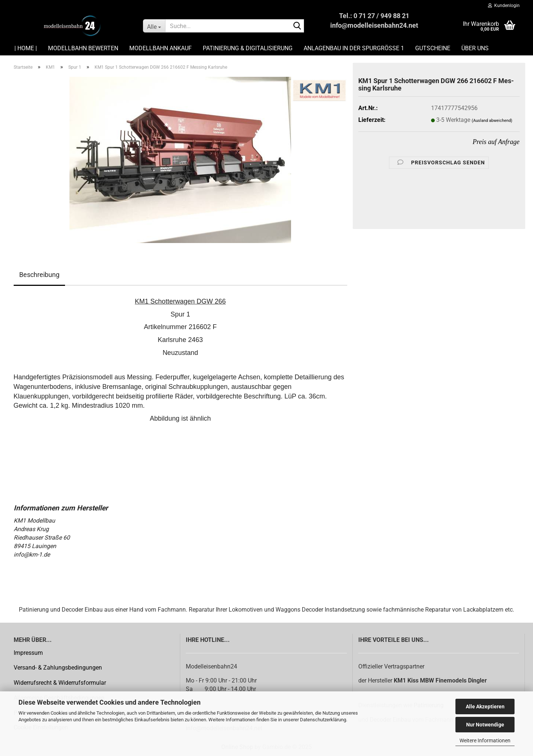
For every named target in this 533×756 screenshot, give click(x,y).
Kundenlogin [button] (504, 6)
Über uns (475, 48)
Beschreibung (39, 275)
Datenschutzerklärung (323, 720)
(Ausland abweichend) (492, 121)
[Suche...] (154, 26)
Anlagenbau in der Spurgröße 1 (354, 48)
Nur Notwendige (485, 725)
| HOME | (26, 48)
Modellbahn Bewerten (83, 48)
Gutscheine (433, 48)
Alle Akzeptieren (485, 707)
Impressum (28, 653)
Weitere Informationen (485, 740)
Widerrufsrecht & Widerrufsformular (60, 683)
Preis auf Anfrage (496, 142)
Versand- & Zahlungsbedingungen (58, 668)
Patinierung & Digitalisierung (248, 48)
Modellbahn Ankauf (160, 48)
